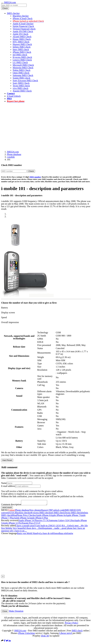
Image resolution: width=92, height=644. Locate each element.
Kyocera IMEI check (22, 57)
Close (5, 612)
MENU (5, 511)
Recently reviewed (10, 521)
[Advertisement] (47, 125)
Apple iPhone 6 (43, 516)
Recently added (8, 526)
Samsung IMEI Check (23, 75)
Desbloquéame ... (46, 529)
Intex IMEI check (21, 49)
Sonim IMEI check (21, 78)
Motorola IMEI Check (23, 68)
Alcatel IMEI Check (22, 37)
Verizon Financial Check (24, 29)
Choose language (9, 534)
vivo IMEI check (20, 88)
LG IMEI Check (20, 62)
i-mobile (11, 157)
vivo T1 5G (44, 521)
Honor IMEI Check (22, 39)
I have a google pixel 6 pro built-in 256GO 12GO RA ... (41, 526)
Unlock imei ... (74, 526)
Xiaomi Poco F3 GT (31, 524)
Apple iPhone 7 (73, 516)
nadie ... (58, 529)
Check (5, 8)
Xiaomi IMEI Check (22, 91)
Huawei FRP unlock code (53, 511)
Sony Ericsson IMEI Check (25, 81)
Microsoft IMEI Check (23, 65)
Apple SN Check (20, 34)
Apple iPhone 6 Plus (39, 519)
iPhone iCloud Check (23, 18)
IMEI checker (13, 13)
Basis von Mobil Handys (28, 534)
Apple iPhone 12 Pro (12, 524)
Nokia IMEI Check (22, 70)
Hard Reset (7, 460)
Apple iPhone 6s (58, 516)
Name (4, 483)
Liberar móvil (66, 634)
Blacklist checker (21, 16)
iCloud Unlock (14, 96)
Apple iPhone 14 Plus (28, 521)
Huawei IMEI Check (22, 44)
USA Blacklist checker (20, 513)
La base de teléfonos (49, 534)
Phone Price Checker (26, 516)
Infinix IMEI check (22, 47)
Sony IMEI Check (21, 83)
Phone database (14, 154)
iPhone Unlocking (26, 634)
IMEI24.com (10, 2)
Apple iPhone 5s (21, 519)
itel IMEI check (20, 55)
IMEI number (35, 177)
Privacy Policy (72, 624)
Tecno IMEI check (21, 86)
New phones (35, 511)
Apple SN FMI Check (23, 31)
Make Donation (16, 612)
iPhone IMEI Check (22, 52)
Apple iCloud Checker (23, 24)
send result (7, 508)
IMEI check (77, 631)
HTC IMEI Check (21, 42)
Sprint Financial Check (23, 26)
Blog (14, 516)
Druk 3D (45, 637)
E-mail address (8, 486)
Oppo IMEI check (21, 73)
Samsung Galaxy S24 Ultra (62, 521)
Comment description (11, 505)
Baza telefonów (66, 534)
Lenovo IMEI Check (22, 60)
